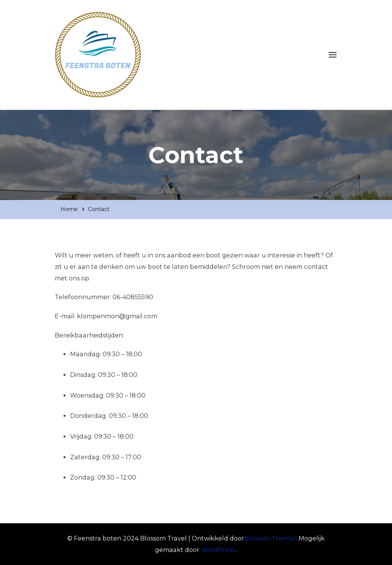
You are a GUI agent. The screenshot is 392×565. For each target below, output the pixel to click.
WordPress (218, 550)
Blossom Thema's (271, 538)
